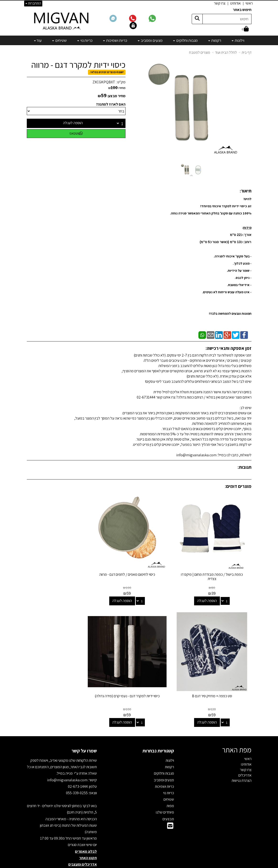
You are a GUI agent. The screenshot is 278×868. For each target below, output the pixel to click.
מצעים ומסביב (164, 762)
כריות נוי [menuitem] (85, 40)
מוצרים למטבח (200, 52)
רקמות (169, 749)
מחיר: (117, 88)
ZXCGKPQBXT (104, 82)
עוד (38, 40)
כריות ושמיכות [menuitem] (115, 40)
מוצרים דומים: (238, 486)
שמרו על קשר (84, 733)
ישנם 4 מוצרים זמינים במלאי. (107, 72)
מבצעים (168, 801)
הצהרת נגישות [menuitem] (242, 763)
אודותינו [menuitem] (235, 3)
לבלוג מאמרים (86, 834)
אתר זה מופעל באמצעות (139, 865)
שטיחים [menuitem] (59, 40)
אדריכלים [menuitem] (245, 758)
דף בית (247, 52)
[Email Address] (170, 810)
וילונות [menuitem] (238, 40)
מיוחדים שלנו (165, 795)
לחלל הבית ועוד (226, 52)
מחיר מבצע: (116, 96)
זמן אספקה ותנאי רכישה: (229, 348)
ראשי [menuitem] (249, 3)
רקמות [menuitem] (215, 40)
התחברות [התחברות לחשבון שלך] (33, 3)
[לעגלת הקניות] (245, 29)
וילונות (170, 743)
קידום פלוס (133, 865)
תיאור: (246, 191)
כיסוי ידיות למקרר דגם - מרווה (78, 65)
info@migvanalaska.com (68, 762)
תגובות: (245, 467)
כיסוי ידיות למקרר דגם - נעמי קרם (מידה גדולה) (216, 681)
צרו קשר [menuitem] (220, 3)
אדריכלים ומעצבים (83, 847)
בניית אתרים (120, 865)
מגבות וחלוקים (164, 756)
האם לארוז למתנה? (111, 104)
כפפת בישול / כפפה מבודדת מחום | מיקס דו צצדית (216, 568)
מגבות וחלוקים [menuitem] (185, 40)
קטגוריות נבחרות (158, 733)
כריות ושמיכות (164, 769)
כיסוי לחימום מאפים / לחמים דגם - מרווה (139, 566)
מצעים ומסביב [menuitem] (150, 40)
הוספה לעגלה (73, 123)
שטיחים (169, 782)
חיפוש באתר (242, 10)
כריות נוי (169, 775)
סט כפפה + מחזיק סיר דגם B (62, 566)
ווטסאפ (76, 133)
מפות (170, 788)
